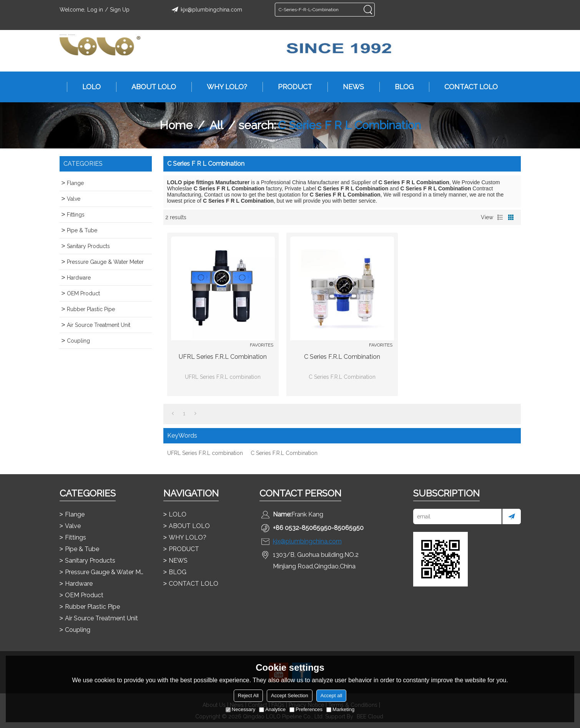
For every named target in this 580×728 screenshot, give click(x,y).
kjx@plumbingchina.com (206, 10)
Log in (95, 10)
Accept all (331, 696)
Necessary (240, 709)
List (500, 217)
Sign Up (120, 10)
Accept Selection (290, 696)
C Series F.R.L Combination (342, 357)
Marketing (340, 709)
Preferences (306, 709)
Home (176, 125)
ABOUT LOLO (150, 87)
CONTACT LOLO (467, 87)
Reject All (248, 696)
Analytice (272, 709)
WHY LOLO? (223, 87)
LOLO (88, 87)
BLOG (400, 87)
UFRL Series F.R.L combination (223, 357)
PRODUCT (291, 87)
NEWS (350, 87)
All (216, 125)
